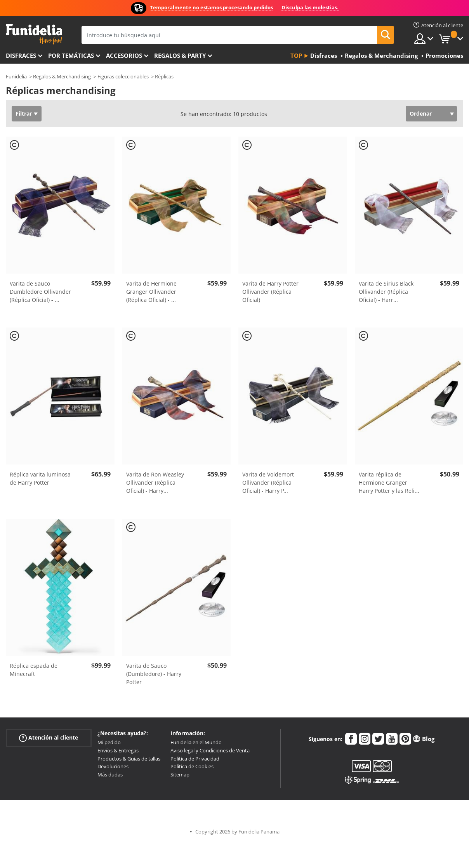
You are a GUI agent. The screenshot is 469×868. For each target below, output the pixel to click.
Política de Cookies (192, 766)
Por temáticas (71, 55)
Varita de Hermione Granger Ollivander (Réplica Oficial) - (151, 292)
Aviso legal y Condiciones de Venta (210, 750)
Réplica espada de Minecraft (34, 670)
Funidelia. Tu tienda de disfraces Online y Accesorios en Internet (34, 34)
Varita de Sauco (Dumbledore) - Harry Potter (154, 674)
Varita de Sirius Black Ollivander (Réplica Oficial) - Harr (386, 292)
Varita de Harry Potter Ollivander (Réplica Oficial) (270, 292)
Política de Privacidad (195, 759)
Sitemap (180, 774)
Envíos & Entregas (118, 750)
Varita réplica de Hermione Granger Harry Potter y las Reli (389, 483)
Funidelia (16, 76)
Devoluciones (113, 766)
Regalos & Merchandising (62, 76)
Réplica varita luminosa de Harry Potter (40, 478)
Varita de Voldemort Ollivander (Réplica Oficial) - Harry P (268, 483)
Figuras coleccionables (123, 76)
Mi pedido (109, 742)
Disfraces (21, 55)
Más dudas (110, 774)
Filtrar (24, 113)
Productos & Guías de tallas (129, 759)
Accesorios (124, 55)
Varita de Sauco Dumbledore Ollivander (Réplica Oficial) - (40, 292)
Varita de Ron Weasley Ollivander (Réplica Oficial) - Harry (155, 483)
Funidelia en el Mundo (196, 742)
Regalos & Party (180, 55)
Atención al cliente (49, 738)
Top (296, 55)
